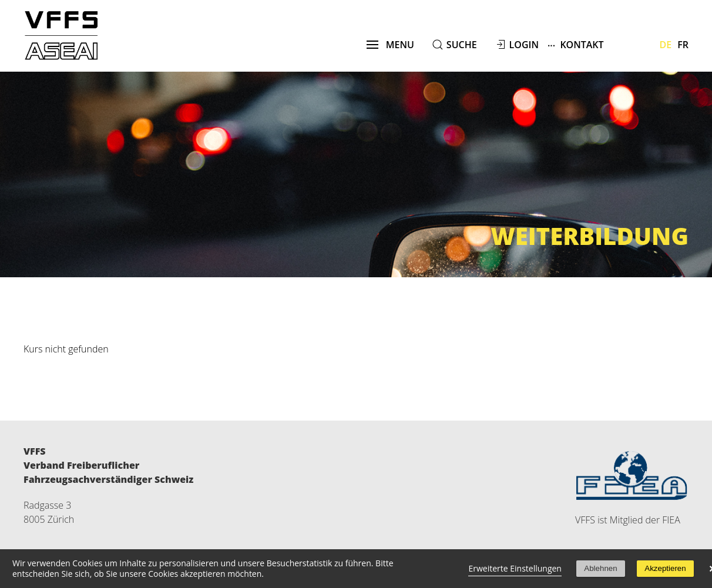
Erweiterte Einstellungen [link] (515, 568)
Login (524, 45)
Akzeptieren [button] (665, 568)
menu (390, 45)
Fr (683, 45)
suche (462, 45)
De (666, 45)
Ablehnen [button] (600, 568)
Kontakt (576, 44)
